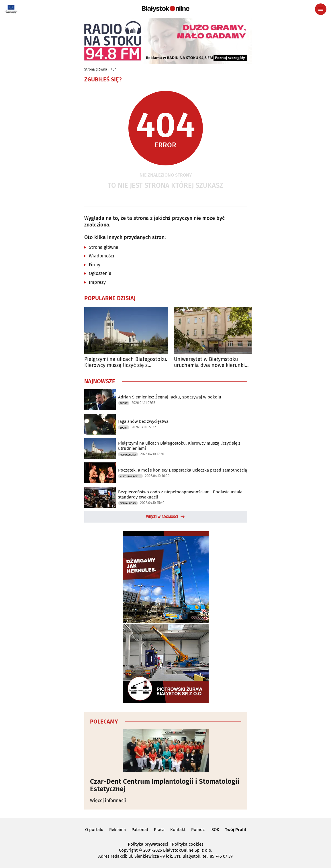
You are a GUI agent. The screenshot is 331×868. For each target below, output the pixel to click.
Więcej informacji (108, 800)
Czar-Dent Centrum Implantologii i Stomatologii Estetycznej (165, 785)
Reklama (117, 830)
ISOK (215, 830)
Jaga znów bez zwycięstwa (143, 421)
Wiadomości (102, 256)
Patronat (140, 830)
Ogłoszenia (100, 273)
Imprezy (97, 282)
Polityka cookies (188, 844)
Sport (124, 403)
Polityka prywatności (148, 844)
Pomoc (198, 830)
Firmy (95, 265)
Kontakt (178, 830)
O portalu (94, 830)
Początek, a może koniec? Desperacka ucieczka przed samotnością (183, 470)
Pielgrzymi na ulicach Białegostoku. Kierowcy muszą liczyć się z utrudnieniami (126, 362)
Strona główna (96, 69)
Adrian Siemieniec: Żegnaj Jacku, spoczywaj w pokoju (170, 397)
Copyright (128, 850)
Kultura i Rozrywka (131, 476)
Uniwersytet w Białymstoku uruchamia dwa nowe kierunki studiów (209, 362)
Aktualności (128, 455)
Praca (159, 830)
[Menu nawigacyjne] (321, 9)
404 (114, 69)
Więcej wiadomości (162, 517)
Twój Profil (235, 830)
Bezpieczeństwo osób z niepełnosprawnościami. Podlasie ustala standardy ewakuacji (180, 494)
